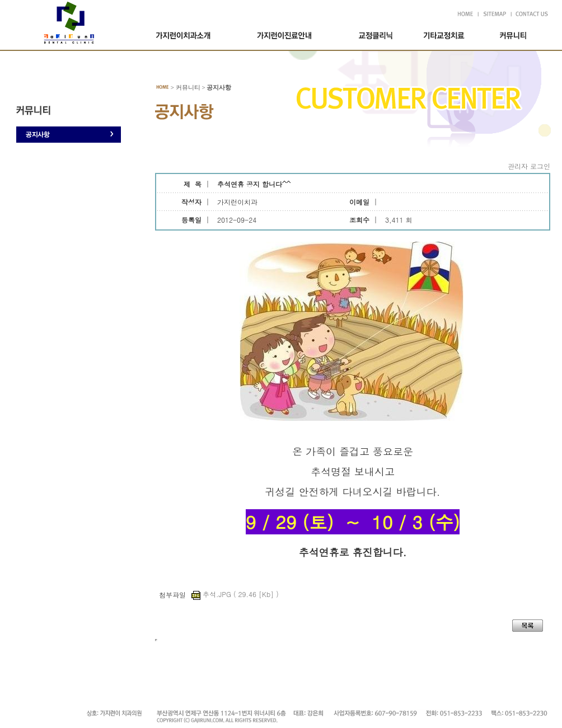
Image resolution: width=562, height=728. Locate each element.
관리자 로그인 (529, 166)
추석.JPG (235, 594)
